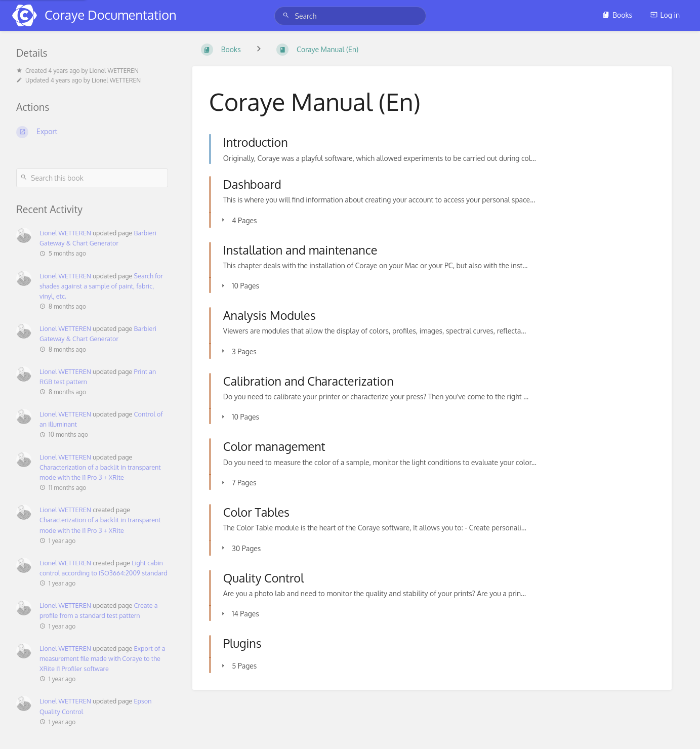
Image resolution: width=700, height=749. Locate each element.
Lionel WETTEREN (65, 233)
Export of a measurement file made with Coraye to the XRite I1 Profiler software (102, 658)
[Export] (92, 132)
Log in (665, 15)
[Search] (287, 15)
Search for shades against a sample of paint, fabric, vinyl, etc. (101, 286)
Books (617, 15)
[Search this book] (92, 178)
